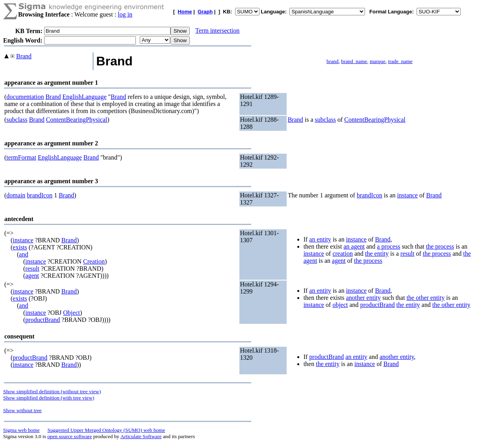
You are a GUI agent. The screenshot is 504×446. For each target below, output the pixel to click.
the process (440, 246)
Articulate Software (141, 436)
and (23, 254)
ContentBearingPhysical (77, 120)
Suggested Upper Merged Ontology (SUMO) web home (107, 430)
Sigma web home (21, 430)
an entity (320, 239)
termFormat (21, 157)
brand (332, 61)
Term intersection (217, 31)
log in (125, 14)
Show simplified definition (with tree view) (49, 398)
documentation (25, 97)
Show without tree (22, 410)
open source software (69, 436)
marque (378, 61)
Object (71, 313)
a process (388, 246)
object (340, 305)
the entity (377, 254)
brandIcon (40, 195)
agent (32, 276)
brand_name (354, 61)
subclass (17, 120)
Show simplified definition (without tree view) (52, 391)
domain (16, 195)
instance (408, 195)
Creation (94, 261)
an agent (354, 246)
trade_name (400, 61)
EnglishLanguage (85, 97)
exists (20, 247)
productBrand (43, 320)
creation (343, 254)
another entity (363, 298)
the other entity (425, 298)
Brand (24, 56)
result (32, 269)
